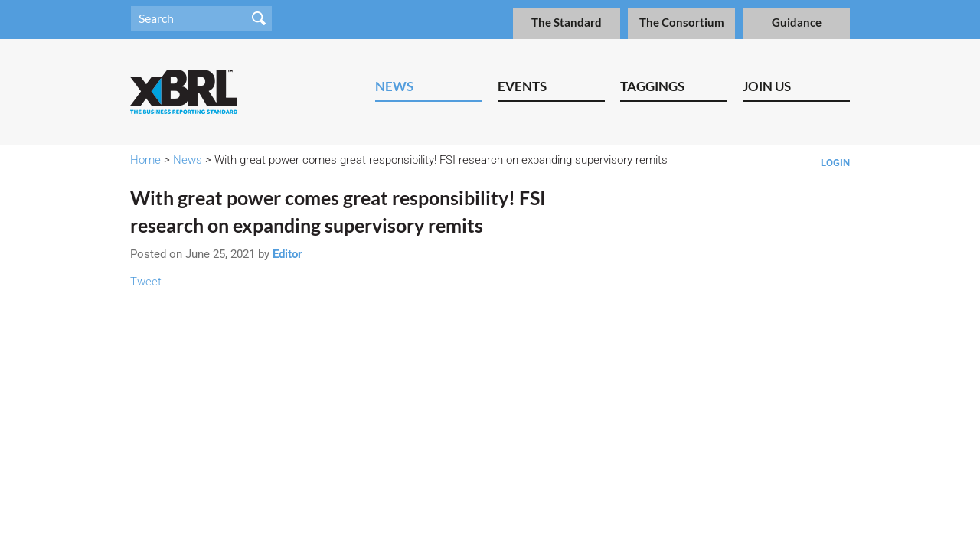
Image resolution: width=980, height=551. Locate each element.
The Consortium (682, 23)
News (394, 86)
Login (835, 163)
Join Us (767, 86)
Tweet (146, 282)
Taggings (652, 86)
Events (522, 86)
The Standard (567, 23)
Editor (287, 254)
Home (145, 160)
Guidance (797, 23)
